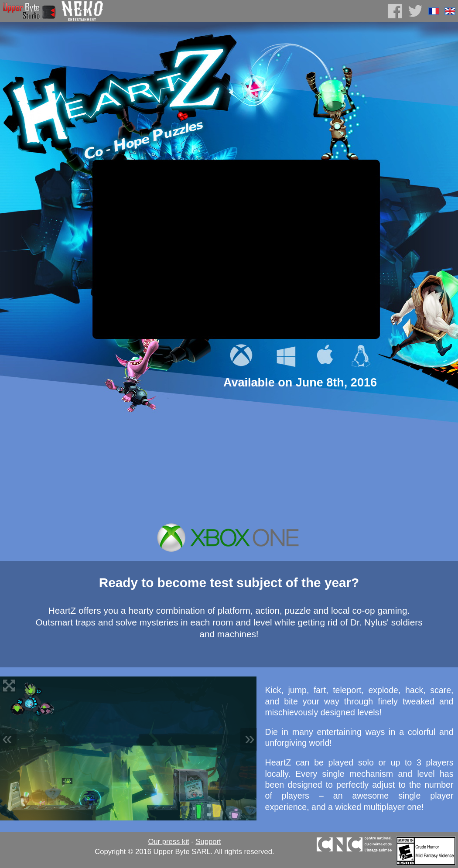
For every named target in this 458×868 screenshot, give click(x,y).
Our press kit (168, 842)
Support (208, 842)
